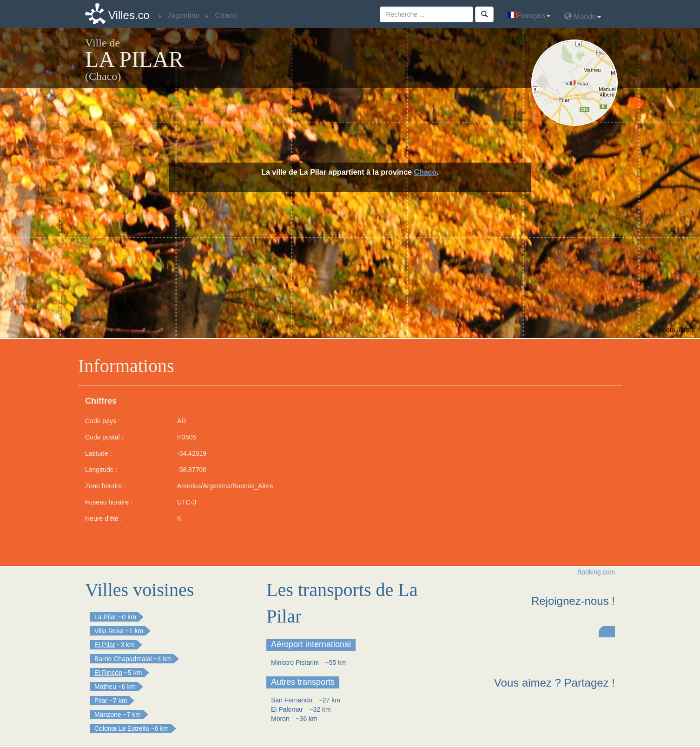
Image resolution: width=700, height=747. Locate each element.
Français (529, 16)
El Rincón (108, 673)
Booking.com (596, 572)
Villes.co (129, 15)
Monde (583, 16)
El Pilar (105, 645)
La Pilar (105, 617)
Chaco (425, 172)
